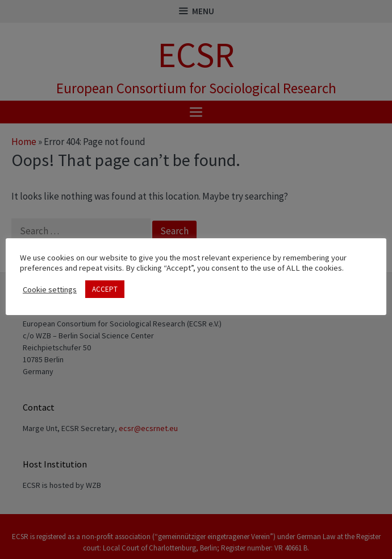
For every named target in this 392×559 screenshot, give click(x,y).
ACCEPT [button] (105, 289)
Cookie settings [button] (50, 289)
